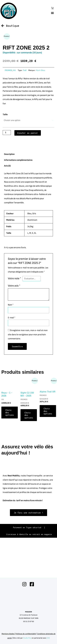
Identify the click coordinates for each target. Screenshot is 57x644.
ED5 (48, 638)
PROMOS (8, 106)
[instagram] (25, 584)
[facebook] (32, 584)
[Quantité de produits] (7, 169)
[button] (52, 13)
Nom (11, 341)
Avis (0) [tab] (7, 202)
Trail (25, 106)
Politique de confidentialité (26, 634)
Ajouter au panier (28, 169)
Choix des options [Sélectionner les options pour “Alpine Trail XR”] (48, 447)
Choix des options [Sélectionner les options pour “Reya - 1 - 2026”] (10, 449)
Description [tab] (9, 190)
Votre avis (14, 322)
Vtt (14, 106)
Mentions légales (8, 634)
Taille (5, 151)
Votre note (14, 315)
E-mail (12, 354)
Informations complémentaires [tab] (18, 196)
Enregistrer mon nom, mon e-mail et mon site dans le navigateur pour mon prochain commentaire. (28, 371)
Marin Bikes (41, 106)
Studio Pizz (27, 638)
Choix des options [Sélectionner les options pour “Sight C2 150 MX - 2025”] (29, 451)
